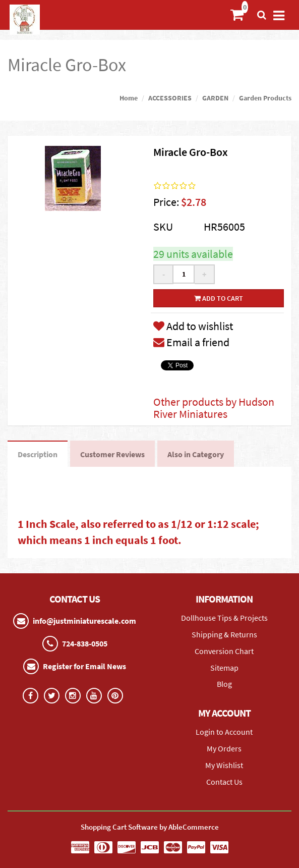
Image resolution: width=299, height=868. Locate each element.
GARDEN (215, 98)
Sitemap (224, 668)
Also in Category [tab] (196, 454)
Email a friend (191, 342)
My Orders (224, 748)
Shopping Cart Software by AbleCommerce (150, 827)
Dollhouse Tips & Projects (224, 618)
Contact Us (224, 782)
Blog (224, 684)
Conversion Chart (224, 651)
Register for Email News (84, 666)
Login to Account (224, 732)
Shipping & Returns (224, 634)
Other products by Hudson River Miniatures (214, 408)
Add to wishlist (193, 326)
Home (129, 98)
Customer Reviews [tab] (112, 454)
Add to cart (219, 298)
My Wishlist (224, 765)
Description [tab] (38, 454)
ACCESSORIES (170, 98)
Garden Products (265, 98)
